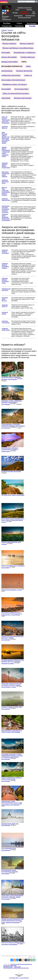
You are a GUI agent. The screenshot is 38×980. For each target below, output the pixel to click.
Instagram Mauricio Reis (6, 199)
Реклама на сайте (8, 967)
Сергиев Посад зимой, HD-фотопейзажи (10, 824)
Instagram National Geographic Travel (5, 281)
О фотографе (5, 16)
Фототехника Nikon (21, 89)
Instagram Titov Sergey (6, 322)
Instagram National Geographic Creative (5, 266)
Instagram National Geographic (5, 252)
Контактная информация (10, 965)
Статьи (19, 23)
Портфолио (19, 26)
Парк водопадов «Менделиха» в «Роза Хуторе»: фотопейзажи (12, 731)
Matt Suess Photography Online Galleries (6, 174)
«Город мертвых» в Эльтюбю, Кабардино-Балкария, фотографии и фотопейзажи (13, 426)
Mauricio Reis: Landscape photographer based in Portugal (6, 191)
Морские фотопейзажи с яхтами (12, 590)
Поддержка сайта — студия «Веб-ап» (19, 978)
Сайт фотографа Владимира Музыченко (21, 964)
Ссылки (32, 26)
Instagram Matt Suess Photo (5, 182)
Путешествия (7, 26)
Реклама (15, 13)
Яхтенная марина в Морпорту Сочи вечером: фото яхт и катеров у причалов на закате (13, 662)
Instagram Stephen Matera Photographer (6, 165)
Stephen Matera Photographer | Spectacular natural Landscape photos (6, 152)
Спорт (17, 10)
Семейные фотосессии (24, 8)
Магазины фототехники (23, 98)
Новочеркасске (7, 19)
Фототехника (32, 23)
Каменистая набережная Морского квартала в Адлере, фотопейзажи (13, 638)
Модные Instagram (9, 44)
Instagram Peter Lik (5, 127)
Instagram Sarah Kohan (6, 329)
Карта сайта (18, 967)
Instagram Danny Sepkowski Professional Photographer (6, 217)
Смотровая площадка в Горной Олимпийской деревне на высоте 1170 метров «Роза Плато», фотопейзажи (12, 757)
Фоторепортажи (30, 16)
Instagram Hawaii (5, 313)
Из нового (4, 2)
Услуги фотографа (24, 12)
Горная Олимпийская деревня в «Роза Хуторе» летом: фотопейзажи (12, 779)
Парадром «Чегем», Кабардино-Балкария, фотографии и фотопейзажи (12, 403)
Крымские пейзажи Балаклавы (11, 471)
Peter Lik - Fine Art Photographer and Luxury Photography (6, 120)
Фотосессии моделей (24, 17)
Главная (4, 30)
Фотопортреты (18, 16)
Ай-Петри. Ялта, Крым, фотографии (13, 495)
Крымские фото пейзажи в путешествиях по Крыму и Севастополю (10, 450)
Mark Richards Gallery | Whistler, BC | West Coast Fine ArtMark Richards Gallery (6, 138)
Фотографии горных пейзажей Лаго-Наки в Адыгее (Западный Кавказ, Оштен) (13, 520)
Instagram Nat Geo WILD (6, 289)
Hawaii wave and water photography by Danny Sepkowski (6, 209)
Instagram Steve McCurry (5, 299)
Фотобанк (7, 23)
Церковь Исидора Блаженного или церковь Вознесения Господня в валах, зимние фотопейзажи (12, 921)
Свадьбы (29, 10)
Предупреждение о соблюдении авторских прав (16, 968)
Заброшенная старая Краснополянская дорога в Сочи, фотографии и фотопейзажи (12, 803)
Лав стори (34, 13)
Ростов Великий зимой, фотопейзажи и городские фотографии (10, 872)
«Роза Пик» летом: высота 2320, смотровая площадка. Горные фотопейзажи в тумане (12, 685)
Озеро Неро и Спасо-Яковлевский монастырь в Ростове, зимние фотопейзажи (12, 897)
